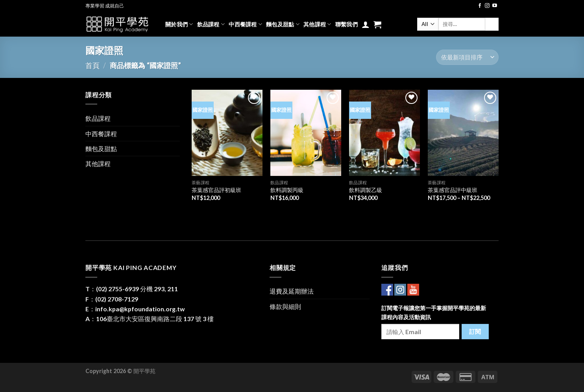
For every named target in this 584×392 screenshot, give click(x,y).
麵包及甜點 (283, 24)
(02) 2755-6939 (117, 289)
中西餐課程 (245, 24)
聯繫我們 (347, 24)
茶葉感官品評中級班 (453, 190)
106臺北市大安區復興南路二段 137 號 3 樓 (155, 319)
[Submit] (492, 24)
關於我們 (179, 24)
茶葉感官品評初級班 (216, 190)
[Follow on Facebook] (480, 6)
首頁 (92, 65)
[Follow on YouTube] (495, 6)
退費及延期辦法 (292, 291)
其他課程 (317, 24)
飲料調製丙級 (287, 190)
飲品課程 (211, 24)
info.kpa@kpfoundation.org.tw (140, 309)
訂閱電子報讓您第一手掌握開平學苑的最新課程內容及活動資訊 (434, 312)
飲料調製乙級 (366, 190)
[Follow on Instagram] (487, 6)
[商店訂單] (467, 57)
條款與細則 (285, 306)
